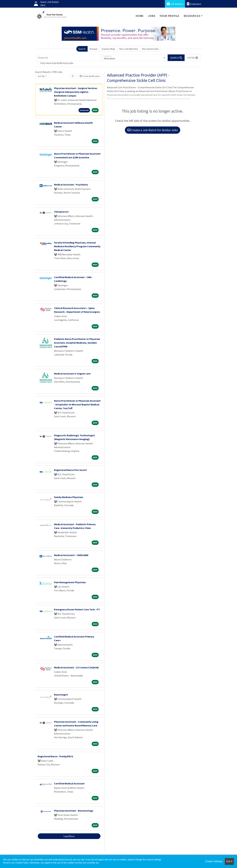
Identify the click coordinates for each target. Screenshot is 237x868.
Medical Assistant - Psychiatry (71, 185)
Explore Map (108, 49)
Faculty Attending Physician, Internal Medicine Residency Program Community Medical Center (77, 246)
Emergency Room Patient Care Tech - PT (77, 609)
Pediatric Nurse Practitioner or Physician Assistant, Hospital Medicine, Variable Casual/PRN (77, 343)
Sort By (41, 76)
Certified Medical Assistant (69, 783)
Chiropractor (61, 212)
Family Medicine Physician (69, 497)
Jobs (152, 16)
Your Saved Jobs (150, 49)
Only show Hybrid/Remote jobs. (57, 63)
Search (82, 49)
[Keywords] (69, 58)
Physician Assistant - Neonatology (74, 811)
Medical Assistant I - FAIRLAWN (71, 555)
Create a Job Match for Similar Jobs (153, 130)
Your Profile (170, 16)
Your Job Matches (129, 49)
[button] (193, 58)
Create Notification (90, 76)
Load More (69, 836)
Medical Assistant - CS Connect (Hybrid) (76, 667)
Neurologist (61, 695)
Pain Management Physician (70, 582)
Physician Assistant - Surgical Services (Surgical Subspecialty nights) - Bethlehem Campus (76, 92)
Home (140, 16)
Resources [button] (192, 16)
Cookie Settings (214, 861)
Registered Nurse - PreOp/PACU (55, 756)
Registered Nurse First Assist (70, 470)
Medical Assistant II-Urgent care (72, 374)
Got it (229, 861)
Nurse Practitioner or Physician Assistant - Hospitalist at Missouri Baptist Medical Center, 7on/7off (77, 404)
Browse (94, 49)
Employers (194, 4)
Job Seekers (175, 4)
